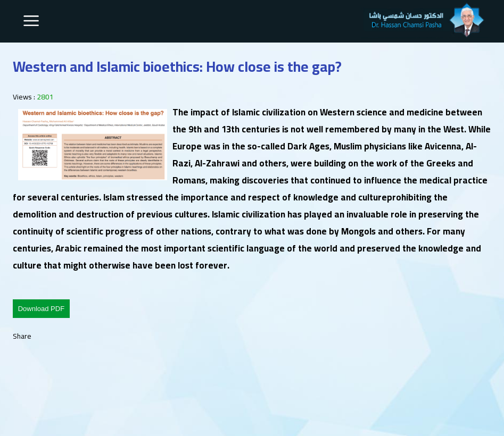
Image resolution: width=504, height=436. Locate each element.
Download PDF (41, 309)
